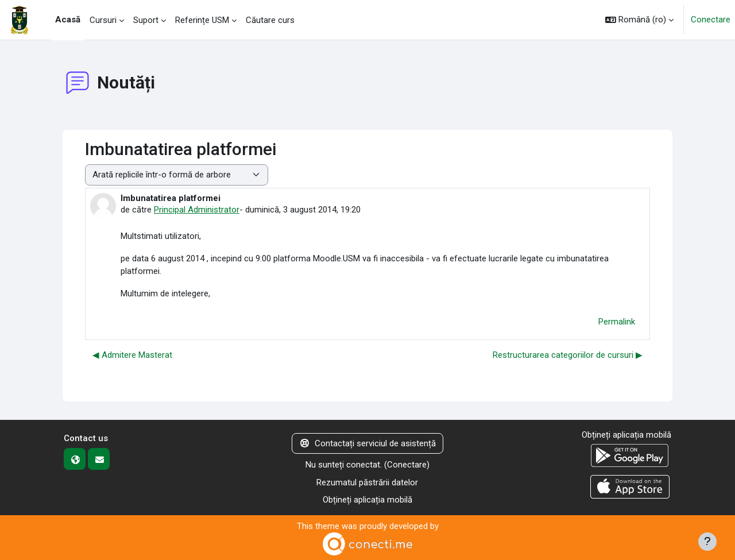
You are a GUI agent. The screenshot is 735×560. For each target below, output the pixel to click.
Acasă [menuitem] (68, 20)
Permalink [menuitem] (617, 322)
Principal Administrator (197, 210)
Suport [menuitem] (146, 20)
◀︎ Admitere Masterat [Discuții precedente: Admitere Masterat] (132, 355)
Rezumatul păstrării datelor (367, 482)
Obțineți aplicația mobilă (367, 500)
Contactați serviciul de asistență (367, 443)
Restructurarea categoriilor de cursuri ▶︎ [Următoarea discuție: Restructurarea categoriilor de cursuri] (568, 355)
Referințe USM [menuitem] (202, 20)
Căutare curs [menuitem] (270, 20)
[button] (639, 20)
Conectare (711, 20)
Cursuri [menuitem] (103, 20)
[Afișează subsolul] (707, 542)
